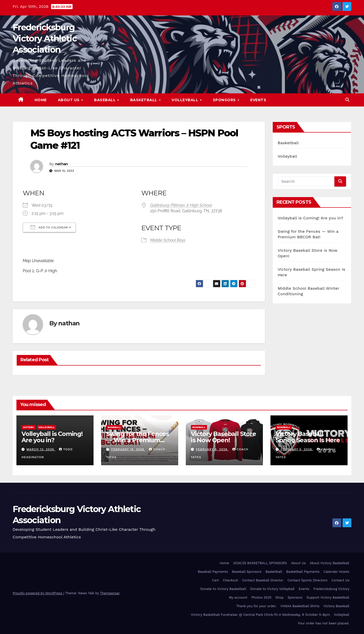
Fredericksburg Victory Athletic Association (45, 38)
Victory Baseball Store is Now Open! (223, 437)
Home (41, 100)
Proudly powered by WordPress (38, 593)
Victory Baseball (336, 606)
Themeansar (110, 593)
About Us (69, 100)
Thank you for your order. (256, 606)
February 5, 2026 (297, 449)
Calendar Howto (336, 572)
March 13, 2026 (41, 449)
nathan (62, 164)
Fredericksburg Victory (331, 589)
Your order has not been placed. (324, 623)
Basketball (144, 100)
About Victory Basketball (329, 563)
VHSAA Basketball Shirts (300, 606)
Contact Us (340, 580)
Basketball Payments (303, 572)
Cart (215, 580)
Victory (29, 427)
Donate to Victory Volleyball (272, 589)
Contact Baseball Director (263, 580)
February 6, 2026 (212, 449)
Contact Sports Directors (307, 580)
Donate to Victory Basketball (223, 589)
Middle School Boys (168, 240)
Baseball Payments (213, 572)
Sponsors (225, 100)
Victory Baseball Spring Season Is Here (308, 437)
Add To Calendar (49, 227)
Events (258, 100)
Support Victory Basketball (328, 597)
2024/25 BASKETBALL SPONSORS (260, 563)
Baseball (105, 100)
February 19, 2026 (128, 449)
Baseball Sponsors (247, 572)
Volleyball (186, 100)
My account (238, 597)
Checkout (231, 580)
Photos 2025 (261, 597)
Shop (280, 597)
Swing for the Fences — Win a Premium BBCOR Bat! (138, 440)
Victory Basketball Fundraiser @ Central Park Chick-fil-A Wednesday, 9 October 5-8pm (260, 615)
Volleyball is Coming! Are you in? (311, 218)
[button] (347, 100)
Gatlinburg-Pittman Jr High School (181, 205)
